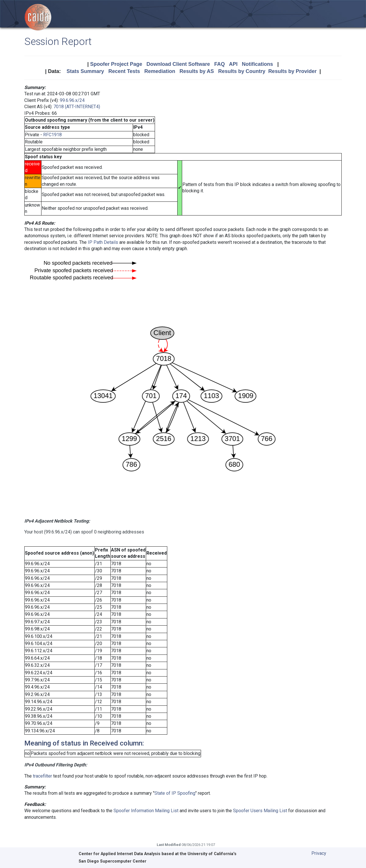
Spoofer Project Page (116, 64)
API (233, 64)
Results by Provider (292, 71)
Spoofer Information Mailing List (146, 811)
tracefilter (42, 776)
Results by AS (197, 71)
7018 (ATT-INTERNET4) (77, 107)
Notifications (257, 64)
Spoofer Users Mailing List (260, 811)
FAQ (219, 64)
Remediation (160, 71)
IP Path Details (103, 242)
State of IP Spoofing (175, 793)
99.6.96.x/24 (72, 100)
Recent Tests (124, 71)
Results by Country (242, 71)
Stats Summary (85, 71)
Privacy (319, 853)
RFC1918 (52, 135)
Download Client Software (178, 64)
